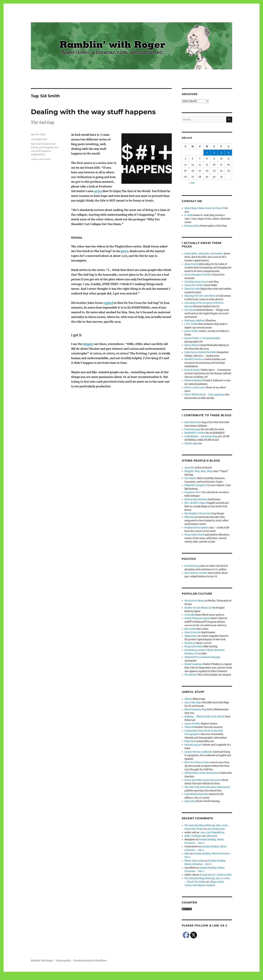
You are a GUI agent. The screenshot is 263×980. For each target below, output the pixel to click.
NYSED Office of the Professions (202, 773)
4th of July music (216, 829)
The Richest (191, 675)
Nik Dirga (190, 517)
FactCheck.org (192, 566)
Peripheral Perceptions (197, 528)
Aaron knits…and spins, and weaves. (204, 254)
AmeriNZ (189, 468)
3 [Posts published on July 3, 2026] (221, 153)
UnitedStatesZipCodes (196, 794)
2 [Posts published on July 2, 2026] (214, 153)
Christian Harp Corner (196, 282)
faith (187, 854)
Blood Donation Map (195, 710)
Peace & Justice (192, 370)
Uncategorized (39, 139)
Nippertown (191, 636)
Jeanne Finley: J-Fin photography (202, 338)
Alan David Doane (41, 144)
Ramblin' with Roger (42, 961)
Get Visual (190, 310)
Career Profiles (192, 724)
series (98, 191)
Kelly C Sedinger (193, 836)
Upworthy (190, 801)
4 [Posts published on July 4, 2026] (229, 153)
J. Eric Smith (191, 324)
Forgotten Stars (193, 492)
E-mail (188, 215)
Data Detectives (193, 422)
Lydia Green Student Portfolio (200, 352)
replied (108, 303)
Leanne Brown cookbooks (198, 752)
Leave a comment (41, 159)
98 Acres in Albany (194, 601)
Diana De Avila (192, 289)
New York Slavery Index (197, 762)
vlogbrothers (38, 154)
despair (88, 344)
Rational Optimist (194, 380)
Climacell (189, 727)
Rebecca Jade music (195, 388)
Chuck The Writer (194, 285)
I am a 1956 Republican (212, 832)
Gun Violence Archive (196, 573)
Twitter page (191, 443)
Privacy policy (192, 226)
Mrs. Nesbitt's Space (195, 503)
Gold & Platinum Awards (198, 618)
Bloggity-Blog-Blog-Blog (198, 471)
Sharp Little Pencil (194, 535)
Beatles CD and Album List (198, 608)
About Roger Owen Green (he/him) (203, 208)
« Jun (192, 183)
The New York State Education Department (207, 787)
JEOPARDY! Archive (195, 433)
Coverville (190, 615)
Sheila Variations (194, 664)
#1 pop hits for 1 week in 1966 (216, 875)
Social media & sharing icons (113, 978)
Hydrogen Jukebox (194, 321)
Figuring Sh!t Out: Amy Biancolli (202, 296)
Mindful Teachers (194, 359)
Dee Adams (190, 478)
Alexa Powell (191, 264)
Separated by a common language (202, 657)
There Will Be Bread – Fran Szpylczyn (205, 395)
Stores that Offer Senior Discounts (203, 780)
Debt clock (190, 741)
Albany (188, 699)
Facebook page (192, 429)
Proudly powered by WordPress (90, 961)
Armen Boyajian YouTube (198, 275)
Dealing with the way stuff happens (93, 112)
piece (125, 251)
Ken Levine (190, 629)
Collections (211, 836)
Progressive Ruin (194, 647)
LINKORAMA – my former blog (201, 436)
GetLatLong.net (193, 745)
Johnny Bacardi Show (196, 499)
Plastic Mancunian (194, 861)
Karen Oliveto (192, 345)
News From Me (193, 632)
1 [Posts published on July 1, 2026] (207, 153)
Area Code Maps (193, 702)
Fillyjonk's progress (195, 485)
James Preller (192, 331)
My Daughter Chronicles (198, 514)
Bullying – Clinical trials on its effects (204, 717)
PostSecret (190, 643)
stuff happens (46, 147)
